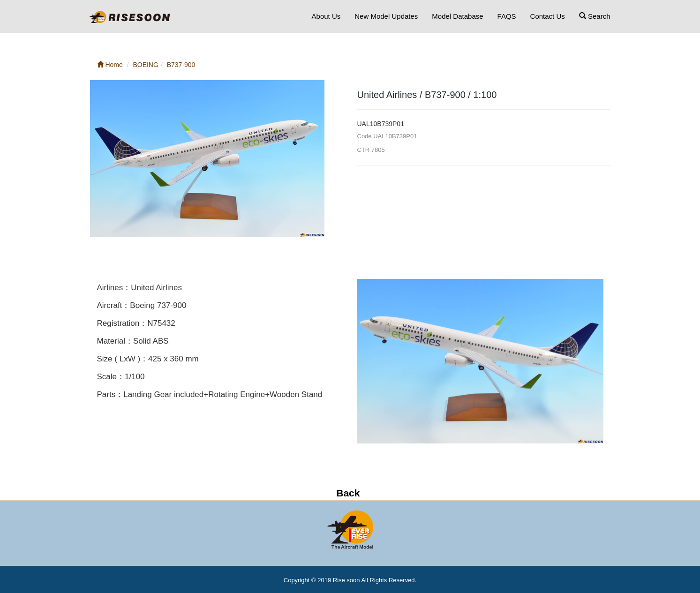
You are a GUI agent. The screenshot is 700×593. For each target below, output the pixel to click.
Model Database (457, 16)
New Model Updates (386, 16)
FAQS (507, 16)
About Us (326, 16)
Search (595, 16)
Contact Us (548, 16)
